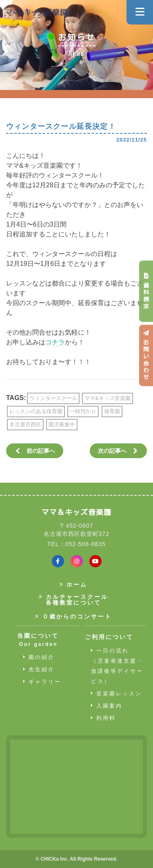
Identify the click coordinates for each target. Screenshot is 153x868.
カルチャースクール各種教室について (74, 600)
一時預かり (83, 411)
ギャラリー (42, 682)
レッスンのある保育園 (36, 411)
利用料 (104, 718)
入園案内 (107, 706)
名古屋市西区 (25, 424)
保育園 (112, 411)
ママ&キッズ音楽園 (108, 398)
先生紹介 (39, 669)
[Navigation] (140, 12)
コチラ (55, 342)
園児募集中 (62, 424)
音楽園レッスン (117, 694)
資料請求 (146, 291)
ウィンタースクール (53, 398)
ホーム (74, 585)
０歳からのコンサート (73, 616)
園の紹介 (39, 657)
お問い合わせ (146, 355)
